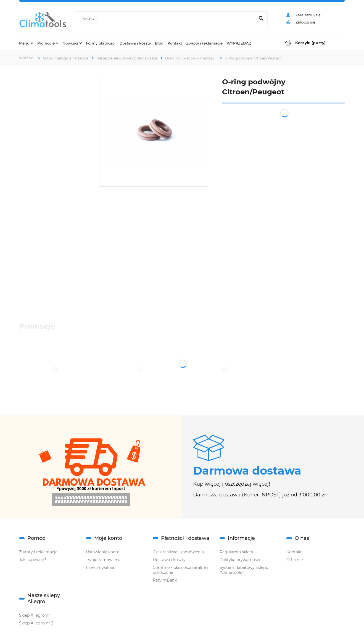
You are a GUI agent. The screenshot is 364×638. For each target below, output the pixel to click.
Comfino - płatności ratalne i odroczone (180, 570)
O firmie (295, 560)
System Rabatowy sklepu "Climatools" (244, 570)
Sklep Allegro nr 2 (36, 623)
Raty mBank (165, 580)
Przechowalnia (100, 567)
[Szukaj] (261, 19)
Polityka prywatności (240, 560)
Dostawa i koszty (169, 560)
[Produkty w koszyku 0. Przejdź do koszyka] (311, 43)
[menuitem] (26, 43)
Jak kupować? (33, 560)
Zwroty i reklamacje (38, 552)
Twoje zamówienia (104, 560)
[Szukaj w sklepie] (167, 19)
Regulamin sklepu (237, 552)
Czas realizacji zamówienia (178, 552)
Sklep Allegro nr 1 (36, 615)
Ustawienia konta (103, 552)
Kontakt (294, 552)
